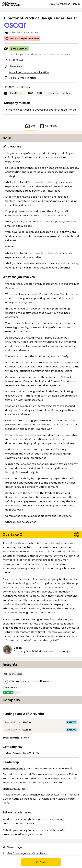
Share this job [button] (13, 847)
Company (48, 126)
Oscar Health (66, 18)
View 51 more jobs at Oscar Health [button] (25, 853)
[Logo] (11, 4)
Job (30, 126)
